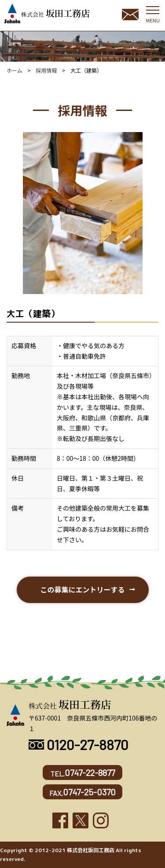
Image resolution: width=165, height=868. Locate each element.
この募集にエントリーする (82, 589)
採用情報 (46, 70)
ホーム (15, 70)
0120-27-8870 (79, 744)
